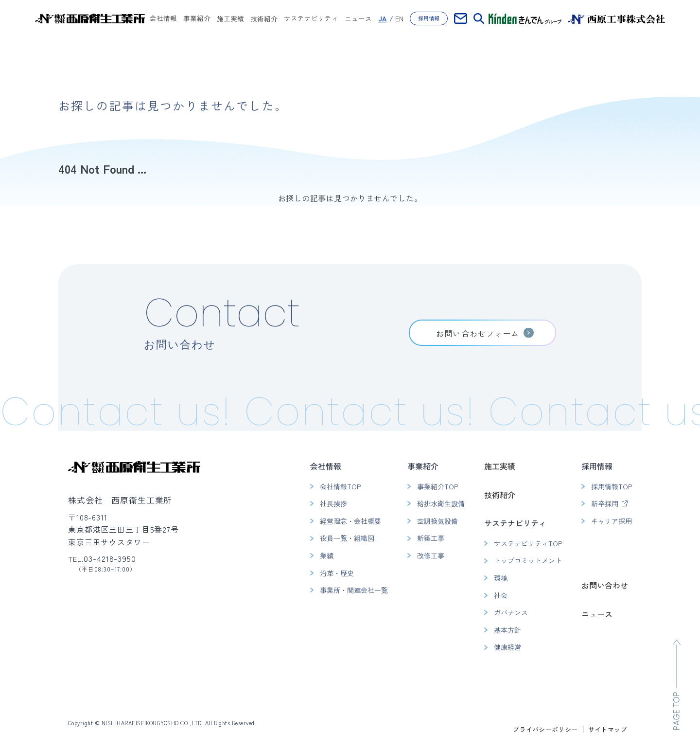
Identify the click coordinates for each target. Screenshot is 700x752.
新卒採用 (605, 503)
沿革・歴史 (337, 573)
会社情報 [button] (163, 19)
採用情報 (429, 18)
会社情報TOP (340, 486)
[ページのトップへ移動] (677, 685)
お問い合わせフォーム (478, 333)
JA (382, 18)
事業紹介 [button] (197, 19)
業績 (327, 555)
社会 (501, 595)
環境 (501, 578)
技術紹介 (264, 18)
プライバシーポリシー (545, 729)
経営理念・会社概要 (350, 521)
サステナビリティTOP (528, 543)
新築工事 (431, 538)
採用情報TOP (612, 486)
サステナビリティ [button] (311, 19)
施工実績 (230, 18)
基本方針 (507, 630)
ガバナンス (511, 612)
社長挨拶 (333, 503)
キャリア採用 (612, 521)
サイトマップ (608, 729)
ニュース (358, 18)
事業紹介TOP (437, 486)
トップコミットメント (528, 560)
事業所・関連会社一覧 (354, 590)
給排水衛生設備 (441, 503)
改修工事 (431, 555)
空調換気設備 (437, 521)
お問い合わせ (605, 585)
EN (399, 18)
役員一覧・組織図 (347, 538)
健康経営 (507, 647)
